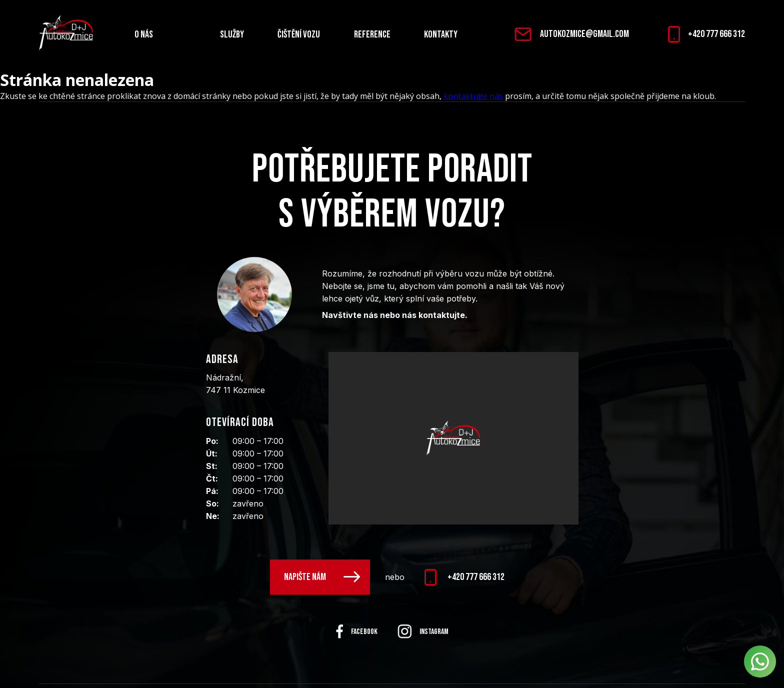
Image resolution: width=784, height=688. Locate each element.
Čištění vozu (299, 34)
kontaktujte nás (473, 96)
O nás (144, 34)
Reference (372, 34)
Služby (232, 34)
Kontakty (441, 34)
